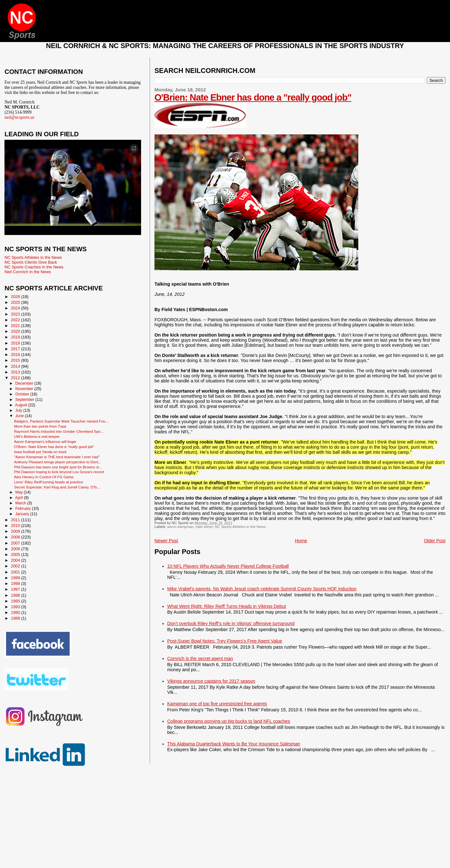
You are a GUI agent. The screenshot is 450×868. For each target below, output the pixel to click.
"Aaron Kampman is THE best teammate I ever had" (57, 457)
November (25, 389)
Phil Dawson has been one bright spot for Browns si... (58, 467)
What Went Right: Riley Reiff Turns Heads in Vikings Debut (227, 606)
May (20, 492)
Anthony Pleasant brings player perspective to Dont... (58, 462)
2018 (16, 343)
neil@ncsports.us (19, 117)
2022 (16, 320)
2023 (16, 314)
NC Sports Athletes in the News (240, 527)
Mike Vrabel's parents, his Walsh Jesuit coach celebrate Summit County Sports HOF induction (262, 589)
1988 (16, 618)
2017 (16, 349)
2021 (16, 326)
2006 (16, 549)
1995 (16, 601)
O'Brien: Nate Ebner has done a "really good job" (253, 97)
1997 (16, 589)
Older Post (435, 541)
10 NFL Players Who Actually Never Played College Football (228, 566)
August (22, 405)
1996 (16, 595)
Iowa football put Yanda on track (40, 452)
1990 (16, 612)
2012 (16, 378)
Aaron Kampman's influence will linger (45, 441)
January (23, 514)
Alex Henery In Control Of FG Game (44, 477)
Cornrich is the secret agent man (200, 658)
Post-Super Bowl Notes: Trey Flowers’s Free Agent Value (225, 641)
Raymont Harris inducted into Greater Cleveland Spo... (59, 431)
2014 (16, 366)
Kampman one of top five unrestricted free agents (217, 704)
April (19, 498)
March (21, 503)
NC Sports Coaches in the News (34, 267)
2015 (16, 360)
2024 (16, 308)
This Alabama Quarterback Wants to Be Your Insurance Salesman (234, 744)
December (25, 383)
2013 (16, 372)
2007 (16, 543)
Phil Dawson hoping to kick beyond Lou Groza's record (59, 472)
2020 (16, 331)
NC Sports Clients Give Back (31, 262)
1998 (16, 583)
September (25, 400)
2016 (16, 355)
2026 (16, 297)
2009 (16, 531)
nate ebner (204, 527)
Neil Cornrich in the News (28, 272)
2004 (16, 560)
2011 (16, 520)
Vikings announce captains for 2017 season (211, 681)
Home (301, 541)
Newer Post (166, 541)
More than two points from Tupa (40, 426)
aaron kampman (180, 527)
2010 (16, 526)
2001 (16, 572)
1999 (16, 578)
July (19, 410)
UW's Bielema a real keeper (37, 436)
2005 (16, 555)
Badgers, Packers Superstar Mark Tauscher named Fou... (61, 421)
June (20, 416)
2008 (16, 537)
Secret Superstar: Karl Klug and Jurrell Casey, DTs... (57, 487)
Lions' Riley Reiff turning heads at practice (49, 482)
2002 (16, 566)
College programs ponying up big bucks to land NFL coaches (229, 721)
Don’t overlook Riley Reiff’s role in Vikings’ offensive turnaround (231, 623)
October (23, 394)
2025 (16, 302)
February (24, 509)
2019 (16, 337)
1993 (16, 607)
